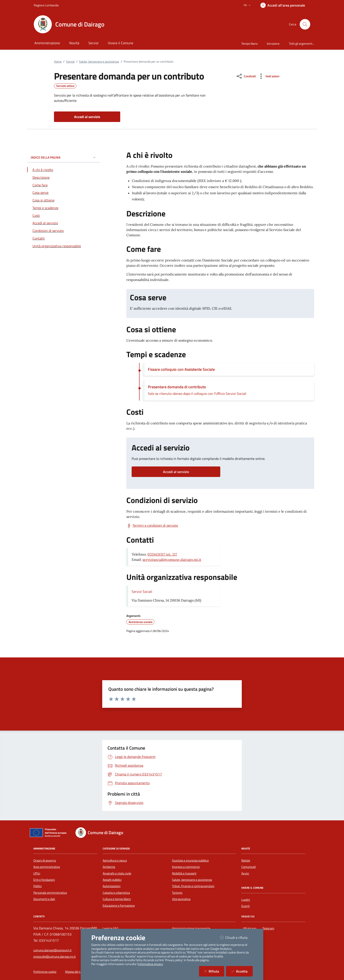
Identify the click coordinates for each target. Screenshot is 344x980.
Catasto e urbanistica (116, 893)
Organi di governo (45, 860)
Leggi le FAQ (110, 928)
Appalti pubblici (112, 880)
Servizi (70, 62)
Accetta (242, 971)
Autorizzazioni (112, 886)
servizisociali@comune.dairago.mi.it (172, 560)
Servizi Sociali (142, 592)
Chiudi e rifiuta (236, 937)
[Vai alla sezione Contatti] (63, 238)
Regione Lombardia (46, 5)
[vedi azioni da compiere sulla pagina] (268, 76)
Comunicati (249, 867)
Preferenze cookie (45, 972)
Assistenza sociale (141, 622)
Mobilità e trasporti (184, 873)
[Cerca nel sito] (305, 24)
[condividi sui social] (246, 76)
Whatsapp (251, 928)
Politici (38, 886)
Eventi (245, 906)
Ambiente (109, 867)
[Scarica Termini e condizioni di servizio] (152, 526)
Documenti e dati (44, 899)
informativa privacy (150, 964)
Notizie (246, 860)
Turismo (177, 893)
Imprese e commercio (186, 867)
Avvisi (245, 873)
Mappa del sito (74, 972)
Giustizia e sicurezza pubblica (190, 860)
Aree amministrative (47, 867)
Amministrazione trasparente (191, 928)
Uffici (37, 873)
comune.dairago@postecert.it (52, 950)
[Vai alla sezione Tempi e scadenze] (63, 208)
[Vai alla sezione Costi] (63, 215)
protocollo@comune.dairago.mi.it (55, 957)
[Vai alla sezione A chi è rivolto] (63, 170)
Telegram (269, 928)
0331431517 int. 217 (162, 554)
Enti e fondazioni (44, 880)
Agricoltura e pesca (115, 860)
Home (58, 62)
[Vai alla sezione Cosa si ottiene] (63, 200)
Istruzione (273, 43)
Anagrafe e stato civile (117, 873)
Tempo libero (249, 43)
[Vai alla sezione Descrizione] (63, 177)
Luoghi (246, 900)
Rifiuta (214, 971)
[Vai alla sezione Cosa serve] (63, 192)
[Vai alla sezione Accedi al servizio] (63, 223)
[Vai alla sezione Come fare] (63, 185)
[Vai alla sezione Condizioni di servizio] (63, 231)
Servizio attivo (65, 86)
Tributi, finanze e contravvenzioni (193, 886)
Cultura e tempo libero (117, 899)
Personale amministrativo (50, 893)
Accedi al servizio (176, 472)
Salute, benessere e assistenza (99, 62)
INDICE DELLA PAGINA (63, 157)
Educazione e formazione (119, 906)
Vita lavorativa (181, 899)
